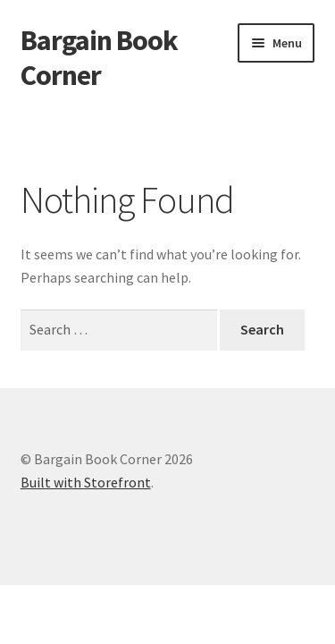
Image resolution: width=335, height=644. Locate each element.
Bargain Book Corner (99, 58)
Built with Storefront (86, 482)
